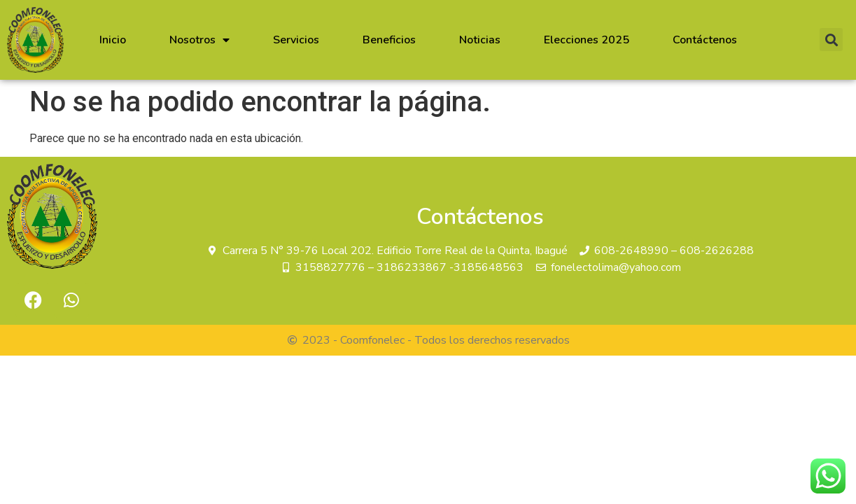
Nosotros (199, 40)
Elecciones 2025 (587, 40)
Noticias (480, 40)
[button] (831, 40)
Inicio (113, 40)
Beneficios (389, 40)
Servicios (296, 40)
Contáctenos (705, 40)
